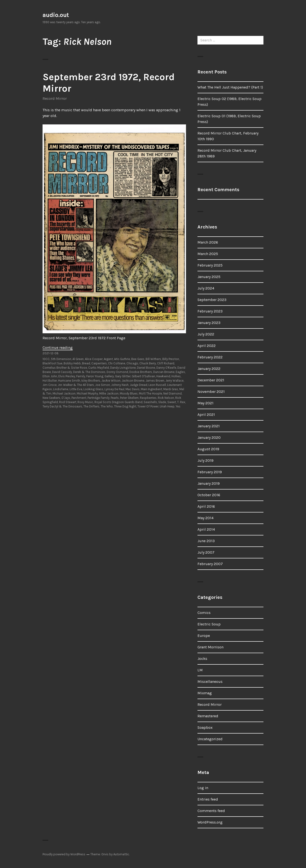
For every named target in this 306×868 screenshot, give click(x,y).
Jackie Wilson (111, 381)
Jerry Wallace (175, 381)
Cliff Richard (166, 363)
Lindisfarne (61, 389)
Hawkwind (163, 376)
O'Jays (66, 398)
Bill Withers (153, 359)
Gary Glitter (123, 376)
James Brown (155, 381)
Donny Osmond (117, 372)
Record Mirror (55, 98)
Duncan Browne (164, 372)
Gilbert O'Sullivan (143, 376)
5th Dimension (61, 359)
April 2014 (206, 529)
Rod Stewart (68, 402)
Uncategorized (210, 739)
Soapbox (205, 727)
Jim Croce (50, 385)
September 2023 (212, 300)
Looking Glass (93, 389)
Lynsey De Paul (114, 389)
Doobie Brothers (141, 372)
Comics (204, 613)
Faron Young (95, 376)
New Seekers (51, 398)
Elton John (50, 376)
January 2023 (209, 323)
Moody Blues (129, 393)
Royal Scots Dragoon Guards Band (118, 402)
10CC (46, 359)
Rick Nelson (166, 398)
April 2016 (206, 506)
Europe (204, 636)
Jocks (202, 659)
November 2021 (211, 392)
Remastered (208, 716)
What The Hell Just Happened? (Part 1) (230, 87)
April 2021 (206, 415)
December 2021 (211, 380)
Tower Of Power (148, 406)
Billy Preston (171, 359)
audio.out (56, 15)
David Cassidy (62, 372)
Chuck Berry (148, 363)
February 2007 (210, 564)
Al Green (78, 359)
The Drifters (91, 406)
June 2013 (206, 541)
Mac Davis (133, 389)
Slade (162, 402)
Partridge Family (98, 398)
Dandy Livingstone (123, 368)
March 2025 (208, 254)
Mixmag (205, 693)
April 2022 (207, 346)
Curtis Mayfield (99, 368)
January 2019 (209, 483)
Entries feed (208, 799)
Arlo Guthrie (122, 359)
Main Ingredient (151, 389)
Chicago (132, 363)
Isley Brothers (91, 381)
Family (81, 376)
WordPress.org (210, 822)
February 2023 (210, 311)
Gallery (109, 376)
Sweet (172, 402)
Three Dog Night (125, 406)
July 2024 (206, 288)
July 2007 (206, 552)
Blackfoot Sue (52, 363)
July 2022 (206, 334)
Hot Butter (50, 381)
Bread (86, 363)
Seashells (150, 402)
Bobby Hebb (72, 363)
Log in (203, 788)
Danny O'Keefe (166, 368)
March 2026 (208, 242)
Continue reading (58, 348)
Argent (108, 359)
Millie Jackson (109, 393)
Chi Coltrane (117, 363)
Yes (178, 406)
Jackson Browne (133, 381)
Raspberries (148, 398)
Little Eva (76, 389)
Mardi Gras (171, 389)
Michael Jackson (64, 393)
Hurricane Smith (69, 381)
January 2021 (209, 426)
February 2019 (210, 472)
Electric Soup (209, 624)
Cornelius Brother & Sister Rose (65, 368)
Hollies (176, 376)
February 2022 (210, 357)
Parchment (79, 398)
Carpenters (99, 363)
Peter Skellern (129, 398)
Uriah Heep (167, 406)
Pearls (115, 398)
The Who (107, 406)
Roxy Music (85, 402)
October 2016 (209, 495)
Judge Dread (139, 385)
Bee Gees (138, 359)
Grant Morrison (210, 647)
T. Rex (181, 402)
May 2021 (205, 403)
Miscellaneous (210, 682)
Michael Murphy (87, 393)
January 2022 (209, 369)
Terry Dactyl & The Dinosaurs (62, 406)
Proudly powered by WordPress (64, 854)
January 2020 (209, 437)
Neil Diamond (172, 393)
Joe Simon (103, 385)
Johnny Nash (120, 385)
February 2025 (210, 265)
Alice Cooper (94, 359)
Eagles (180, 372)
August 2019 (208, 449)
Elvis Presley (67, 376)
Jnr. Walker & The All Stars (76, 385)
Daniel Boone (146, 368)
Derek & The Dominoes (89, 372)
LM (200, 670)
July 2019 (205, 460)
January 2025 (209, 277)
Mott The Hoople (150, 393)
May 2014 (205, 518)
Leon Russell (157, 385)
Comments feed (211, 811)
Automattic (121, 854)
